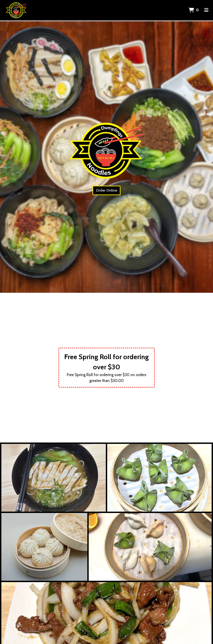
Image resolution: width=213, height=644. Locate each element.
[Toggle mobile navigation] (206, 10)
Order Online (106, 190)
